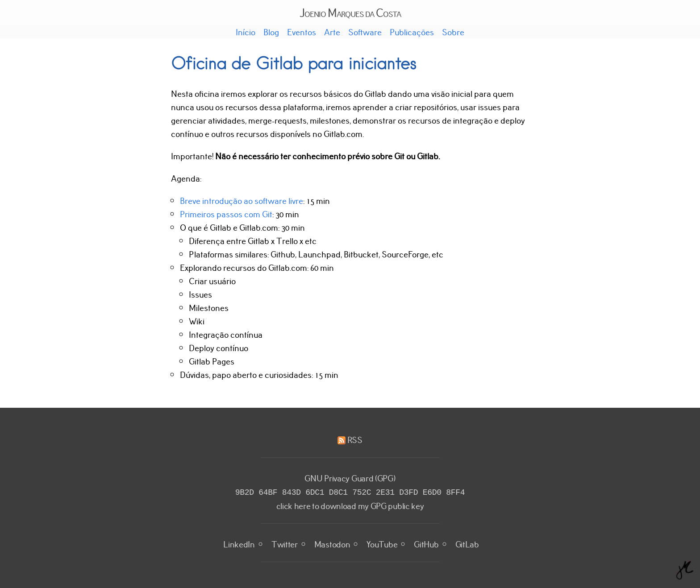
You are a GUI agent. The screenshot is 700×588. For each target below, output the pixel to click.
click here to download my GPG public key (350, 505)
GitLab (467, 543)
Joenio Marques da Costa (350, 12)
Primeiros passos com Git (226, 214)
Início (246, 32)
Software (365, 32)
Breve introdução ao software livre (242, 200)
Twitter (285, 543)
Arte (332, 32)
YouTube (382, 543)
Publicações (412, 32)
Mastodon (332, 543)
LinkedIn (239, 543)
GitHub (426, 543)
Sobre (453, 32)
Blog (271, 32)
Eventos (302, 32)
